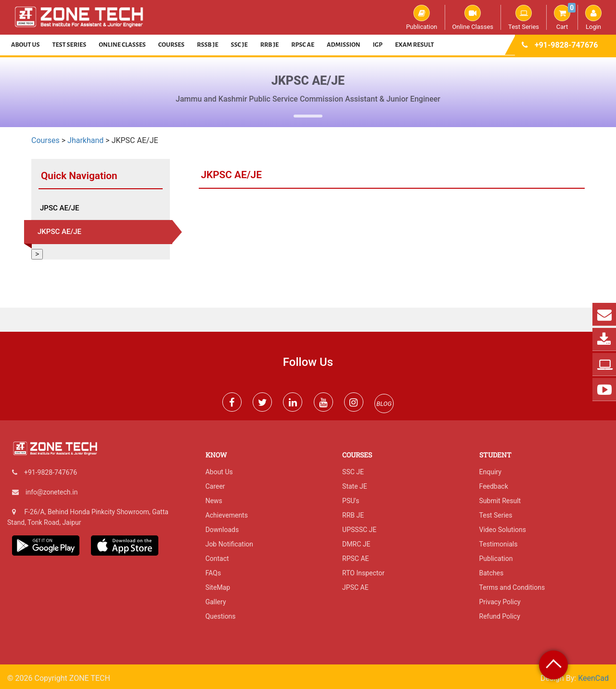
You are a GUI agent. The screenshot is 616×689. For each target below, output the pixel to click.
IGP (378, 45)
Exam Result (415, 45)
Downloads (222, 530)
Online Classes (473, 17)
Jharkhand (85, 140)
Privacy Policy (500, 602)
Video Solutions (503, 530)
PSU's (351, 501)
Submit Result (500, 501)
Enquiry (490, 472)
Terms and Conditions (512, 587)
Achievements (227, 515)
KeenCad (593, 678)
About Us (26, 45)
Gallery (216, 602)
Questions (221, 616)
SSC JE (239, 45)
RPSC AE (303, 45)
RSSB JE (207, 45)
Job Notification (229, 544)
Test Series (524, 17)
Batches (492, 573)
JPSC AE (355, 587)
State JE (355, 486)
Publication (422, 17)
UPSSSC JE (359, 530)
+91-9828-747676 (566, 45)
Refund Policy (500, 616)
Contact (217, 559)
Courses (172, 45)
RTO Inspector (363, 573)
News (214, 501)
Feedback (494, 486)
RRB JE (270, 45)
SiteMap (218, 587)
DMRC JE (356, 544)
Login (593, 17)
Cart (565, 17)
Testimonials (499, 544)
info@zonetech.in (51, 492)
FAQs (213, 573)
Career (215, 486)
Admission (343, 45)
